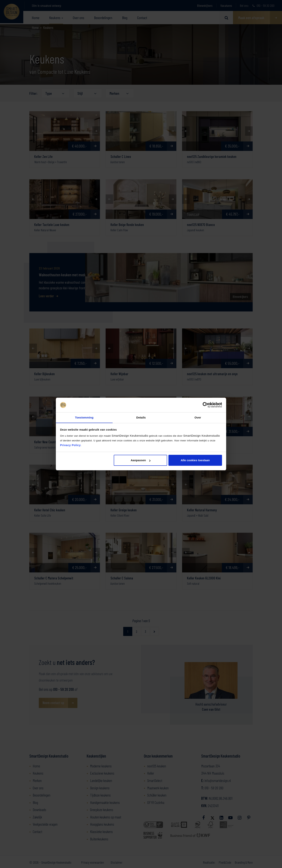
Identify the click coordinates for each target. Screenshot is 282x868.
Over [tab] (198, 417)
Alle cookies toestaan (195, 460)
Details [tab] (141, 417)
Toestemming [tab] (84, 417)
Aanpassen (141, 460)
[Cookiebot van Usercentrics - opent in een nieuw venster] (205, 405)
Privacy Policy (70, 445)
